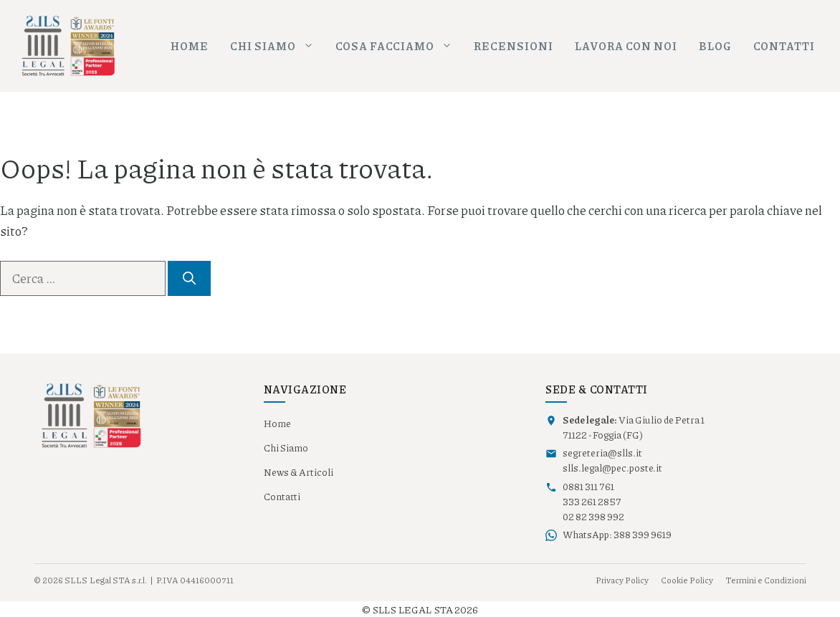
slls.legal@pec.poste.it (612, 468)
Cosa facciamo (399, 46)
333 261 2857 (592, 502)
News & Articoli (299, 472)
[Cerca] (189, 278)
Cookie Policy (687, 580)
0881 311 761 (588, 487)
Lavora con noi (626, 46)
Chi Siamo (286, 448)
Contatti (784, 46)
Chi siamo (277, 46)
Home (190, 46)
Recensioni (514, 46)
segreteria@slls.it (602, 453)
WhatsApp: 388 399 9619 (617, 535)
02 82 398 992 (593, 517)
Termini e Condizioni (766, 580)
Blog (715, 46)
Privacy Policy (622, 580)
